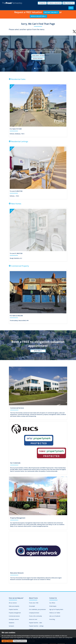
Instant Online (51, 12)
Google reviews (39, 59)
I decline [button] (10, 641)
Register (42, 3)
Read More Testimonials (39, 56)
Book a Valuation (55, 3)
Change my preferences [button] (20, 641)
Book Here (38, 352)
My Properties (69, 3)
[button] (6, 54)
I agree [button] (4, 641)
